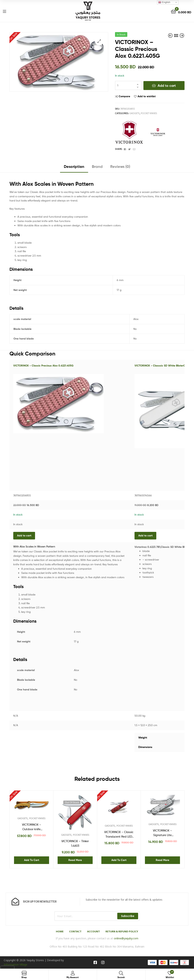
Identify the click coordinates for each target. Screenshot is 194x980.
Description (74, 166)
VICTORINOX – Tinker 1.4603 (75, 843)
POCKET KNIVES (149, 113)
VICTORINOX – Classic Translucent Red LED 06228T (119, 835)
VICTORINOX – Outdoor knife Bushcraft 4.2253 (32, 827)
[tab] (74, 168)
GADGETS (135, 113)
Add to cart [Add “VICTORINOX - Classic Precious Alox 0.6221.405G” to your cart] (24, 535)
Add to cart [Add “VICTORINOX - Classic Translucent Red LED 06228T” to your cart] (119, 860)
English (164, 2)
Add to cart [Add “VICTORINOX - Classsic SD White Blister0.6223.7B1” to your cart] (145, 535)
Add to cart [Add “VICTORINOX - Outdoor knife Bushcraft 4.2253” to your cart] (32, 860)
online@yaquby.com (126, 938)
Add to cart (167, 86)
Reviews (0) (120, 166)
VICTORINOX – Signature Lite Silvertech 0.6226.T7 (162, 833)
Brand (97, 166)
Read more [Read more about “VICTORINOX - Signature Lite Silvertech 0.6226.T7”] (162, 860)
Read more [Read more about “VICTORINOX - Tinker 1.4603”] (75, 860)
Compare (124, 96)
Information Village (16, 965)
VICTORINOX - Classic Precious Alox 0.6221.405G (43, 366)
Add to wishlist (147, 96)
